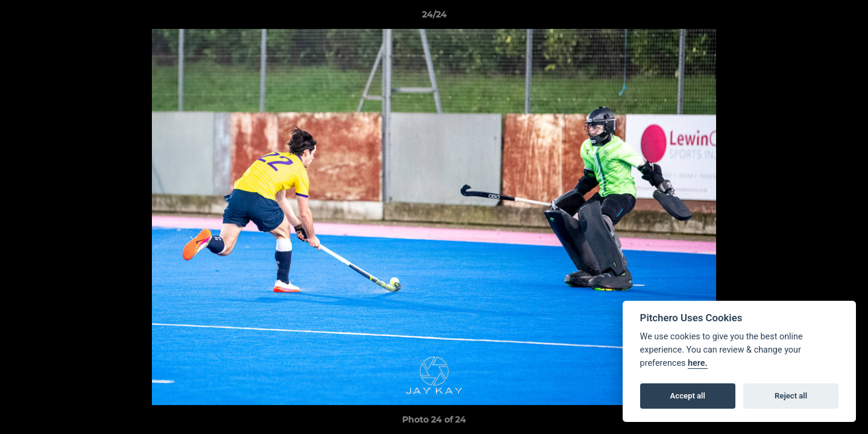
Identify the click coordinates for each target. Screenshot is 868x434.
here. (698, 363)
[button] (846, 17)
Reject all (791, 396)
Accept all (688, 396)
